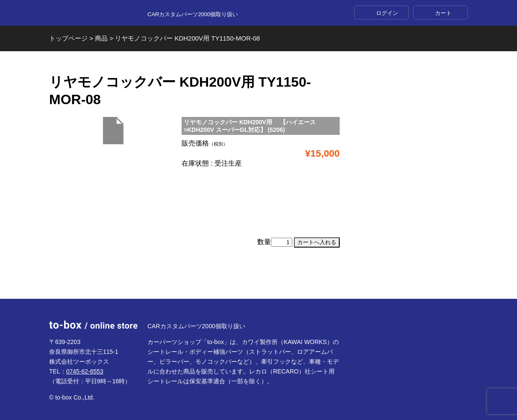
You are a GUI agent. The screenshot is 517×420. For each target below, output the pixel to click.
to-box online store (93, 13)
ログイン (387, 13)
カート (443, 13)
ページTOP (258, 278)
